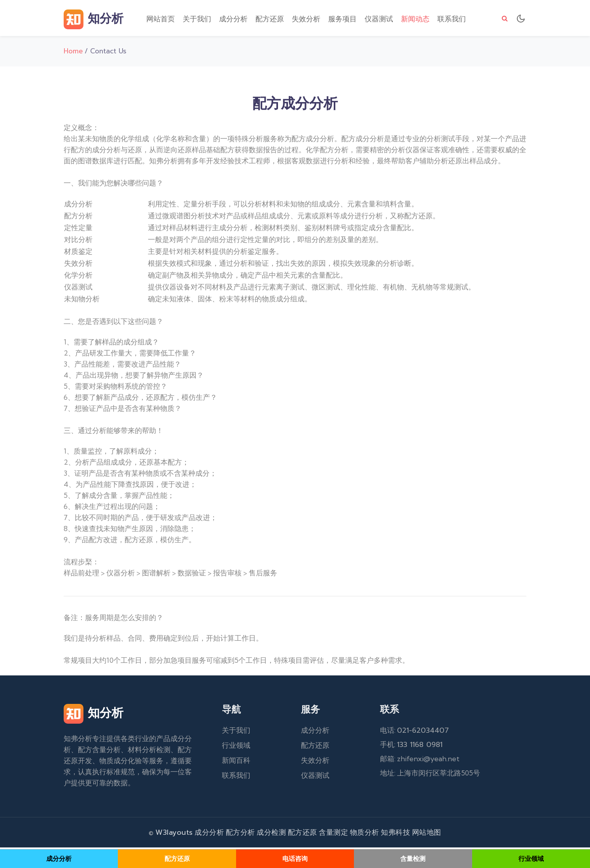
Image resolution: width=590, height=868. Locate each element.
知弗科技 (395, 834)
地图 (434, 834)
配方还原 (270, 19)
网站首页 (161, 19)
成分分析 (233, 19)
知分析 (94, 20)
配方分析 (240, 834)
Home (73, 53)
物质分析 (365, 834)
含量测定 (333, 834)
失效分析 (306, 19)
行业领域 (236, 747)
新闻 (229, 762)
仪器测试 (379, 19)
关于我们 (197, 19)
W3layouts (174, 834)
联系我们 (452, 19)
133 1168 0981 (420, 746)
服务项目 (342, 19)
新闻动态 (415, 19)
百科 (243, 762)
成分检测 (271, 834)
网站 (419, 834)
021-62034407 (423, 732)
